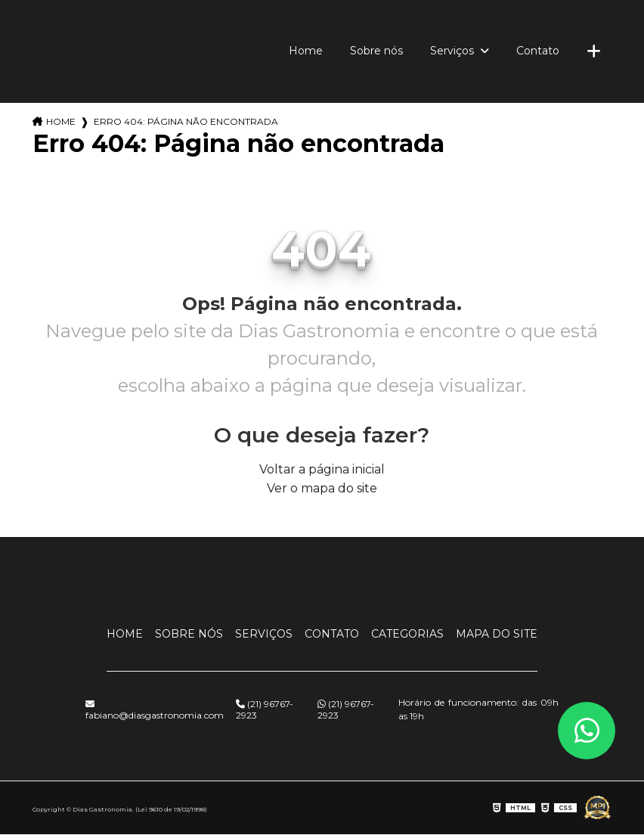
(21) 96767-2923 (265, 709)
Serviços (454, 51)
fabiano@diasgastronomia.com (155, 710)
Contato (538, 51)
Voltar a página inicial (322, 469)
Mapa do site (497, 634)
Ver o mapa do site (322, 488)
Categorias (407, 634)
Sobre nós (376, 51)
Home (306, 51)
